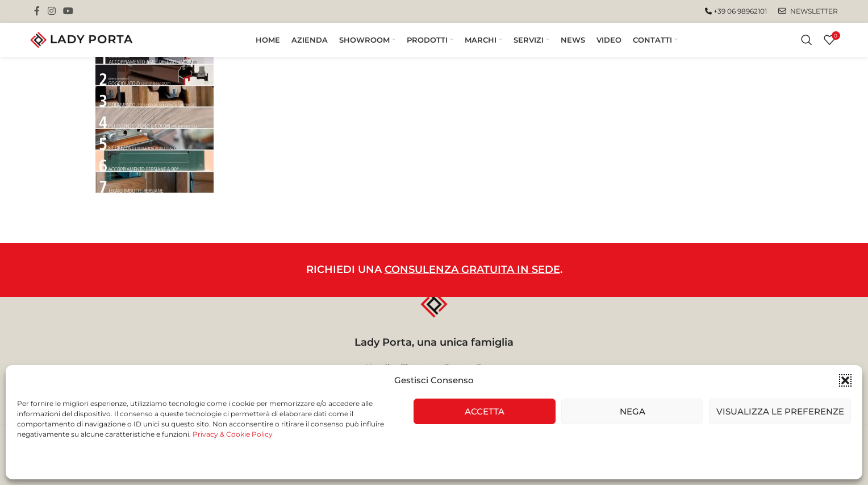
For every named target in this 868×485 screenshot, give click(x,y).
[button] (845, 380)
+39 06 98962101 (736, 11)
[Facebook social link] (37, 11)
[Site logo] (81, 39)
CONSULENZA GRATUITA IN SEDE (472, 270)
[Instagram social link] (51, 11)
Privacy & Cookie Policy (233, 434)
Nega (633, 411)
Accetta (485, 411)
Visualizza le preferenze (780, 411)
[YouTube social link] (68, 11)
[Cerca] (807, 40)
